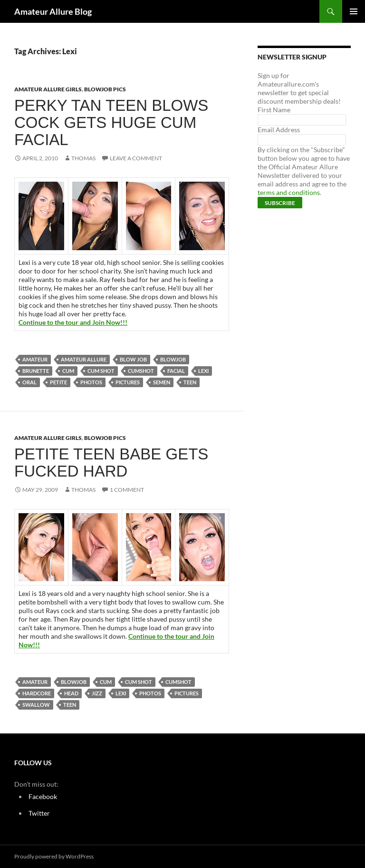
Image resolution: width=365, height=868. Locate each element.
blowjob (173, 359)
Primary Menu (354, 11)
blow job (133, 359)
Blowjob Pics (105, 89)
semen (162, 382)
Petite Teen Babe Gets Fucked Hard (111, 463)
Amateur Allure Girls (48, 89)
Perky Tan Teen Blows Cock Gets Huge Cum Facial (111, 122)
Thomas (83, 158)
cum (68, 371)
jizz (97, 693)
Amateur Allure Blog (53, 11)
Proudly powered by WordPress (54, 856)
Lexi (203, 371)
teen (190, 382)
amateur (35, 359)
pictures (128, 382)
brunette (36, 371)
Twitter (39, 813)
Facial (176, 371)
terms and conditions (289, 192)
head (71, 693)
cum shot (101, 371)
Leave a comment (136, 158)
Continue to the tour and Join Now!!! (73, 322)
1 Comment (127, 490)
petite (58, 382)
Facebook (43, 796)
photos (91, 382)
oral (29, 382)
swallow (36, 705)
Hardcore (37, 693)
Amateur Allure (84, 359)
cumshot (141, 371)
